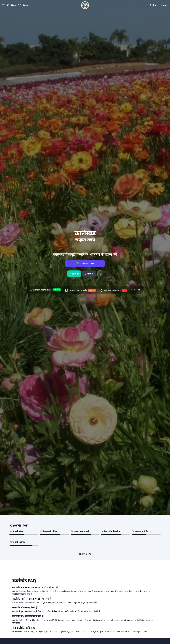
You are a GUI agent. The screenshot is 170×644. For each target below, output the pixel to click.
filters (89, 274)
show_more (85, 554)
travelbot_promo (88, 263)
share (154, 5)
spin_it (74, 274)
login (164, 5)
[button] (3, 5)
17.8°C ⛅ (136, 290)
